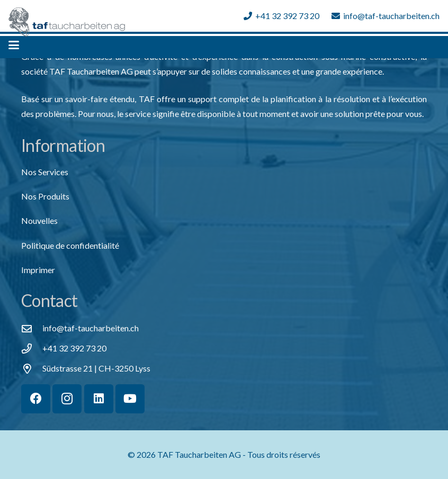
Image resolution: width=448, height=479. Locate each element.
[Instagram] (67, 399)
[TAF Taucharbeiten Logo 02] (67, 22)
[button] (14, 45)
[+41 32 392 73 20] (32, 349)
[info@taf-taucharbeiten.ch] (32, 328)
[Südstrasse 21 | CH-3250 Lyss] (32, 369)
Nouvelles (39, 220)
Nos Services (45, 172)
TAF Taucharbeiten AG (199, 454)
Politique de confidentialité (70, 245)
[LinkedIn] (99, 399)
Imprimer (38, 270)
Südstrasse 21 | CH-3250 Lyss (96, 368)
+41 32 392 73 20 (74, 348)
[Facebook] (36, 399)
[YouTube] (130, 399)
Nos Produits (45, 196)
